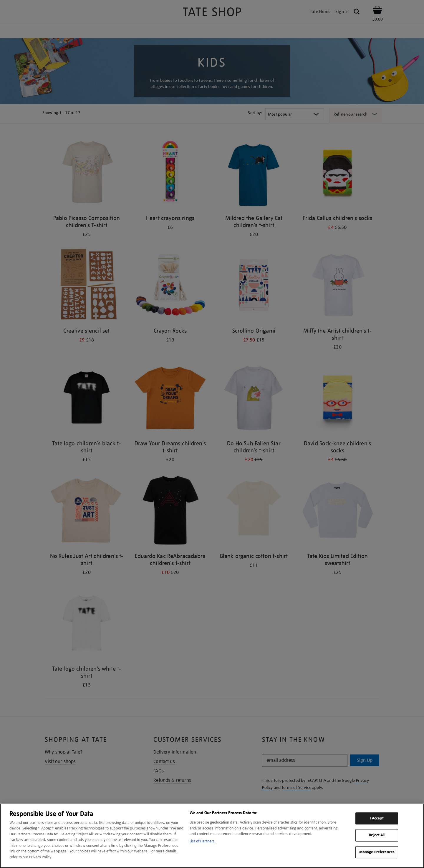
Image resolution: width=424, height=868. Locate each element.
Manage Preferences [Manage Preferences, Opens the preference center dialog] (377, 852)
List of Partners (202, 841)
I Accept (377, 818)
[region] (212, 836)
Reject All (377, 835)
